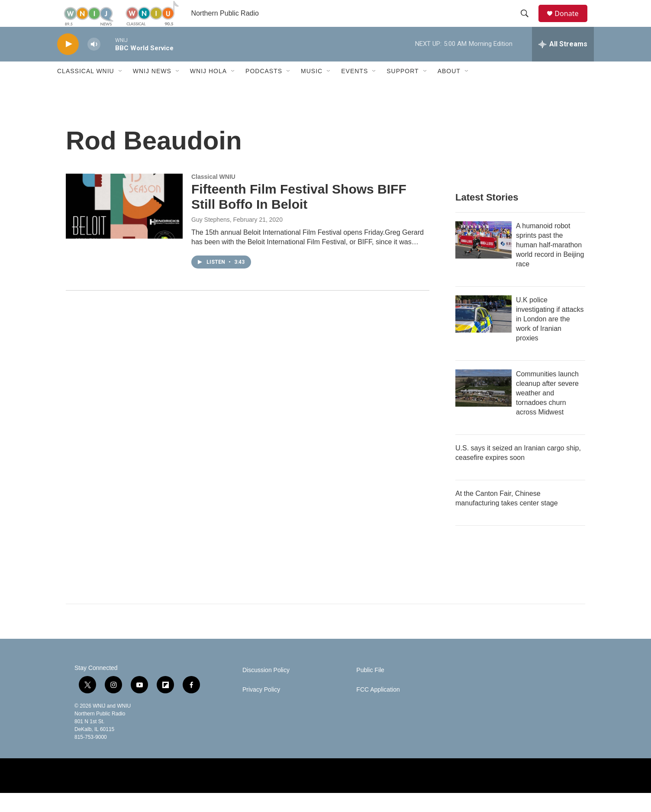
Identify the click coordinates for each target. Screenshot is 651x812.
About (449, 90)
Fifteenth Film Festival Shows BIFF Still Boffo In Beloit (299, 216)
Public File (370, 689)
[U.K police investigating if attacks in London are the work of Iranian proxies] (483, 333)
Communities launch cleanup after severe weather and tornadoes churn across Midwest (547, 412)
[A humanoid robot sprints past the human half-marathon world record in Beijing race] (483, 259)
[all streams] (563, 63)
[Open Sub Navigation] (121, 90)
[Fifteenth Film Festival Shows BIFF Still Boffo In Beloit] (124, 225)
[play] (68, 63)
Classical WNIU (86, 90)
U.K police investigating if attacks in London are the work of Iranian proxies (550, 338)
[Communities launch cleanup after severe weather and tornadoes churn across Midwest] (483, 407)
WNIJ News (152, 90)
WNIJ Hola (208, 90)
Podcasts (264, 90)
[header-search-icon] (529, 23)
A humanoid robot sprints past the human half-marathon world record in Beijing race (550, 264)
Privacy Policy (261, 709)
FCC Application (378, 709)
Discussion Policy (266, 689)
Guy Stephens (211, 238)
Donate (572, 23)
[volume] (94, 63)
